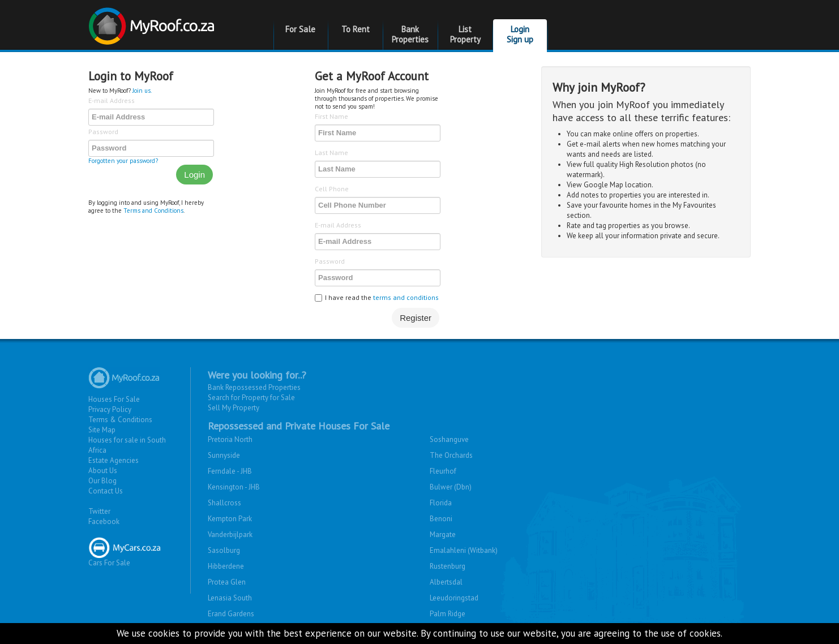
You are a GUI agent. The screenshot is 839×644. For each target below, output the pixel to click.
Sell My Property (234, 408)
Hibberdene (226, 566)
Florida (441, 503)
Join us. (142, 91)
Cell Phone (332, 189)
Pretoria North (230, 439)
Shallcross (224, 503)
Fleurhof (443, 471)
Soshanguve (449, 439)
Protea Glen (227, 582)
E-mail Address (112, 100)
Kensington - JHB (234, 487)
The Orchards (451, 455)
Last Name (331, 153)
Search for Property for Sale (251, 398)
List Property (465, 34)
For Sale (300, 29)
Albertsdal (446, 582)
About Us (103, 471)
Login (194, 175)
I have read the (377, 297)
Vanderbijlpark (230, 534)
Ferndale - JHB (230, 471)
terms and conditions (406, 297)
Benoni (441, 519)
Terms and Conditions (153, 211)
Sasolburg (224, 550)
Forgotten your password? (123, 161)
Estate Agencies (114, 460)
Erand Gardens (231, 614)
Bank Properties (410, 34)
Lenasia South (230, 598)
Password (103, 132)
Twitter (99, 511)
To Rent (356, 29)
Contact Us (106, 491)
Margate (443, 534)
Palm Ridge (448, 614)
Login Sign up (520, 34)
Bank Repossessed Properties (254, 387)
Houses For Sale (114, 399)
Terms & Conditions (120, 420)
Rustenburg (448, 566)
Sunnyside (224, 455)
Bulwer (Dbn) (451, 487)
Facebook (104, 521)
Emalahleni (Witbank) (464, 550)
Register (416, 318)
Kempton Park (230, 519)
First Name (331, 116)
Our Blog (102, 481)
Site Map (102, 430)
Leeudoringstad (454, 598)
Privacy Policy (110, 409)
